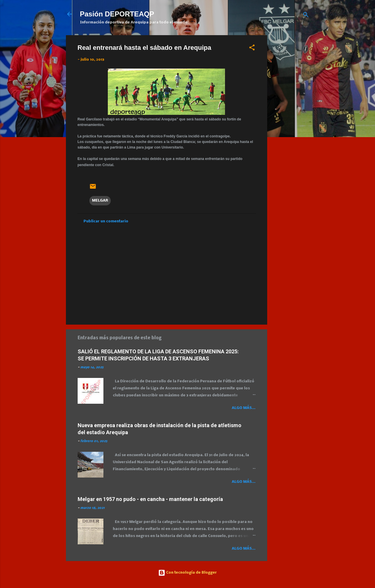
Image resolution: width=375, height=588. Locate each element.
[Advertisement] (323, 76)
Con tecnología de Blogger (187, 573)
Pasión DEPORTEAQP (117, 14)
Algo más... (244, 408)
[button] (252, 49)
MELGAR (100, 201)
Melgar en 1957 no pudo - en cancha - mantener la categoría (150, 499)
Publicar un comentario (106, 221)
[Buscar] (306, 16)
